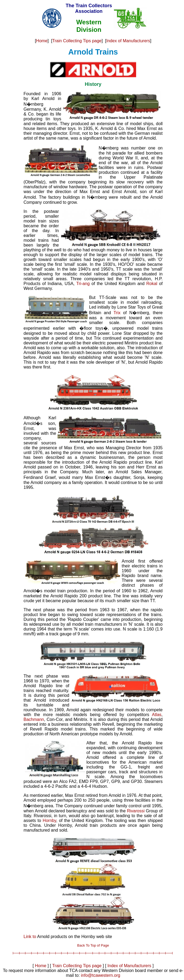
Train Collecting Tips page (77, 41)
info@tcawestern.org (101, 975)
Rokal (152, 284)
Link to (30, 937)
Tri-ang (83, 284)
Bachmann (34, 719)
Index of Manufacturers (128, 41)
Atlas (157, 715)
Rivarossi (136, 811)
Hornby (49, 820)
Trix (117, 313)
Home (42, 41)
